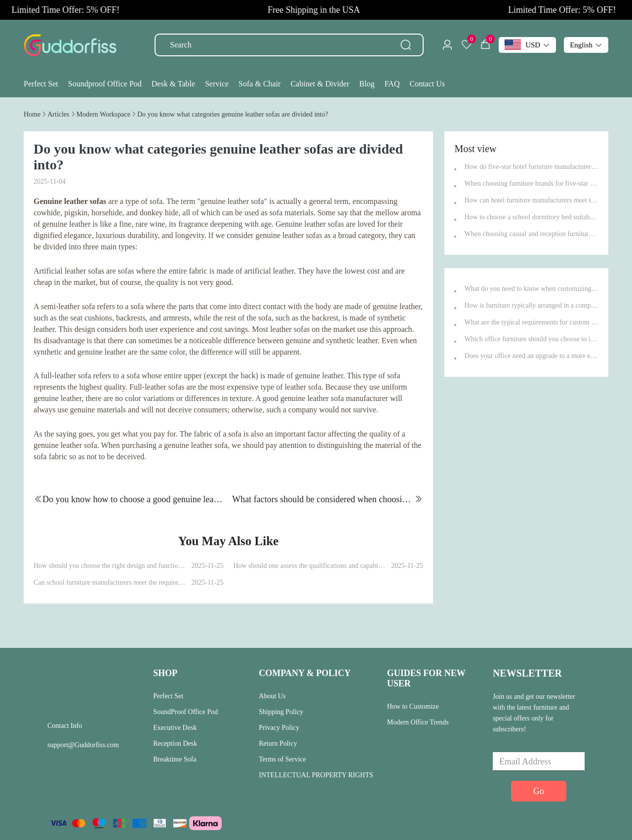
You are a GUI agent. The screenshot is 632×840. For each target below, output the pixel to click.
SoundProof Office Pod (185, 712)
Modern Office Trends (418, 722)
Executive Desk (175, 728)
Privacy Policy (279, 728)
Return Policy (278, 743)
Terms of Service (282, 759)
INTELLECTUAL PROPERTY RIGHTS (316, 775)
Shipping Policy (281, 712)
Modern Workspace (103, 114)
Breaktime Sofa (175, 759)
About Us (272, 696)
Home (32, 114)
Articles (58, 114)
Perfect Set (168, 696)
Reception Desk (175, 743)
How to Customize (413, 706)
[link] (32, 114)
